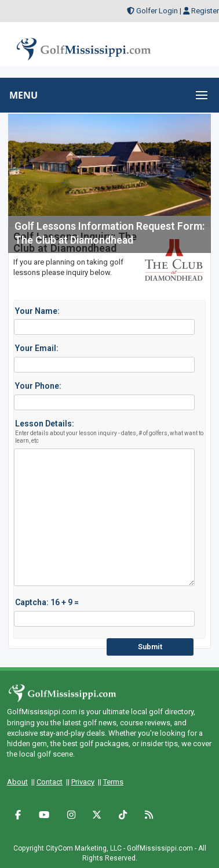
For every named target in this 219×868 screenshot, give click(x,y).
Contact (50, 782)
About (17, 782)
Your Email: (37, 348)
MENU (23, 95)
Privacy (83, 782)
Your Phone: (38, 386)
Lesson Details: (111, 432)
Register (205, 11)
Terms (113, 782)
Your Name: (37, 311)
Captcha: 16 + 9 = (47, 602)
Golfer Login (157, 11)
